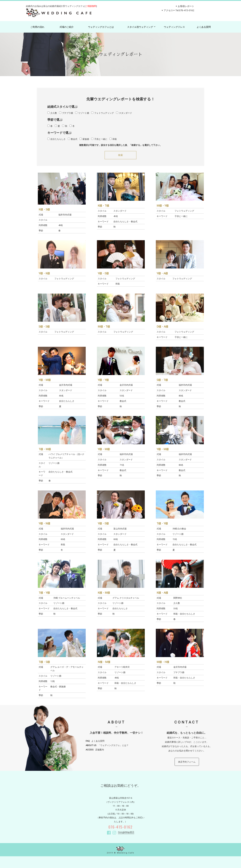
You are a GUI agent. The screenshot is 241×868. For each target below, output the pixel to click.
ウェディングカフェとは (101, 27)
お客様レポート (186, 6)
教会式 (73, 139)
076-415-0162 (121, 827)
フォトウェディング (103, 113)
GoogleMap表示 (126, 832)
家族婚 (84, 139)
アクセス (168, 10)
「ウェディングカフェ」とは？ (107, 745)
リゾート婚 (82, 113)
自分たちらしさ (56, 139)
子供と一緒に (99, 139)
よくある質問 (204, 27)
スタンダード (124, 113)
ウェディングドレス (174, 27)
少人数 (52, 113)
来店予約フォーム (187, 762)
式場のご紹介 (67, 27)
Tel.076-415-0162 (185, 10)
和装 (113, 139)
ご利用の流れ (37, 27)
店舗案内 (95, 750)
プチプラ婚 (66, 113)
